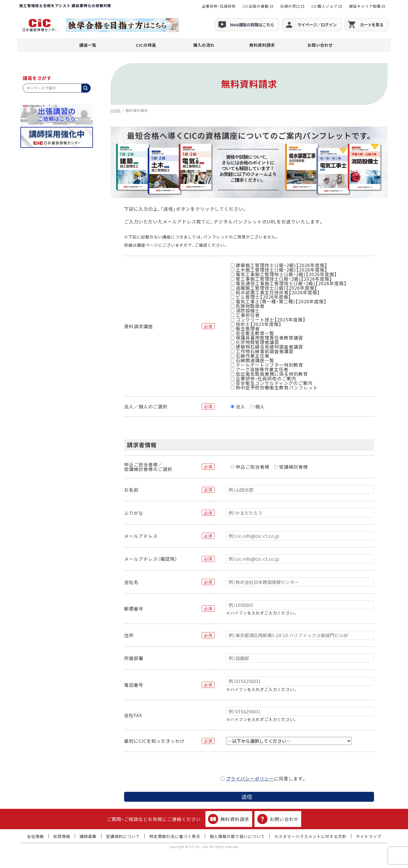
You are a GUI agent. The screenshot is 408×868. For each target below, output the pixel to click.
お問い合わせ (320, 45)
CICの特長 (146, 45)
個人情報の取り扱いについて (237, 836)
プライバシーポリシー (250, 779)
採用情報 (62, 836)
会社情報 (35, 836)
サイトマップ (369, 836)
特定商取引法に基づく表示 (175, 836)
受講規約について (123, 836)
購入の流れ (204, 45)
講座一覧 (88, 45)
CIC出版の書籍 (256, 6)
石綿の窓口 (290, 6)
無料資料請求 (262, 45)
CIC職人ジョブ (324, 6)
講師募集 (88, 836)
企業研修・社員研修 (219, 6)
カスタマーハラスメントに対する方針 (310, 836)
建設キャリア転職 (365, 6)
